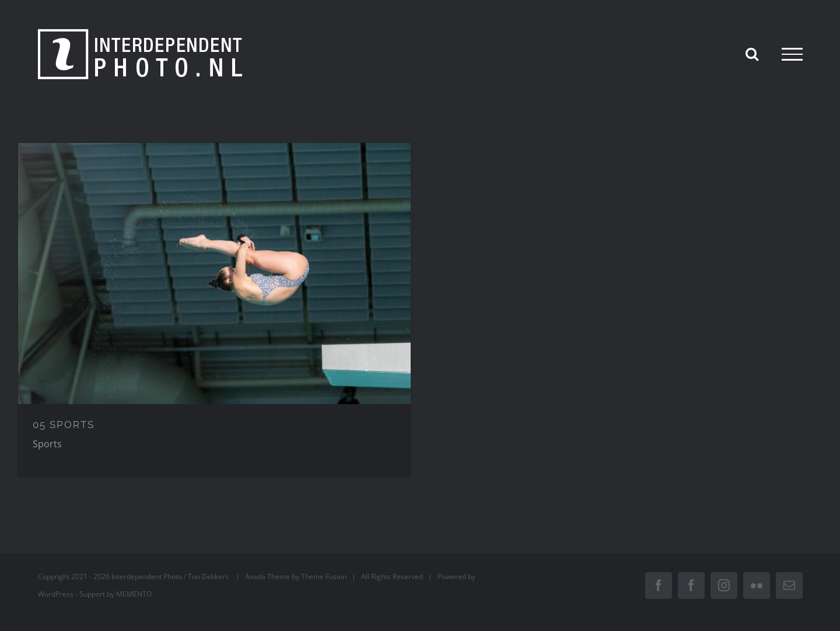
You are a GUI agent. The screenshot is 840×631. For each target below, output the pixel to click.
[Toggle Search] (752, 54)
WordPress (56, 594)
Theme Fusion (324, 576)
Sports (47, 444)
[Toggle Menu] (792, 54)
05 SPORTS (64, 425)
